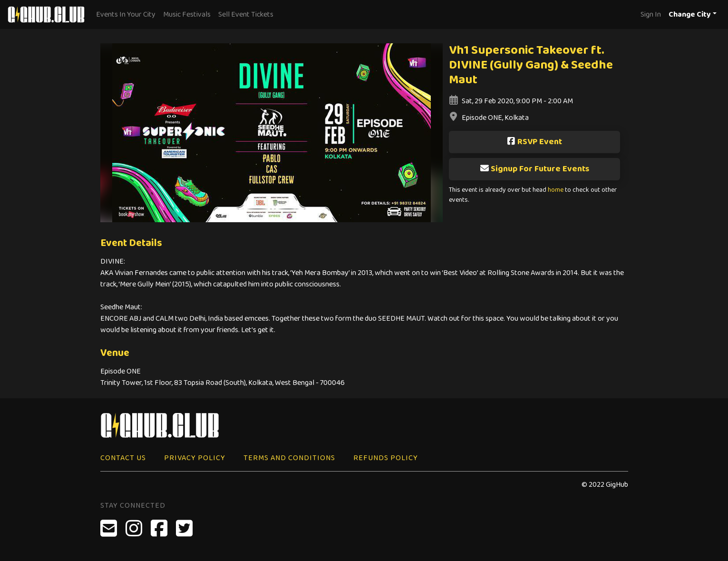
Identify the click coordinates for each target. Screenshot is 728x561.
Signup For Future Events (534, 169)
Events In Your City (126, 15)
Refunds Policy (386, 458)
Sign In (651, 15)
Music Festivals (187, 15)
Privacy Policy (195, 458)
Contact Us (123, 458)
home (556, 190)
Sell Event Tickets (246, 15)
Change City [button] (690, 15)
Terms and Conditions (289, 458)
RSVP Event (534, 142)
